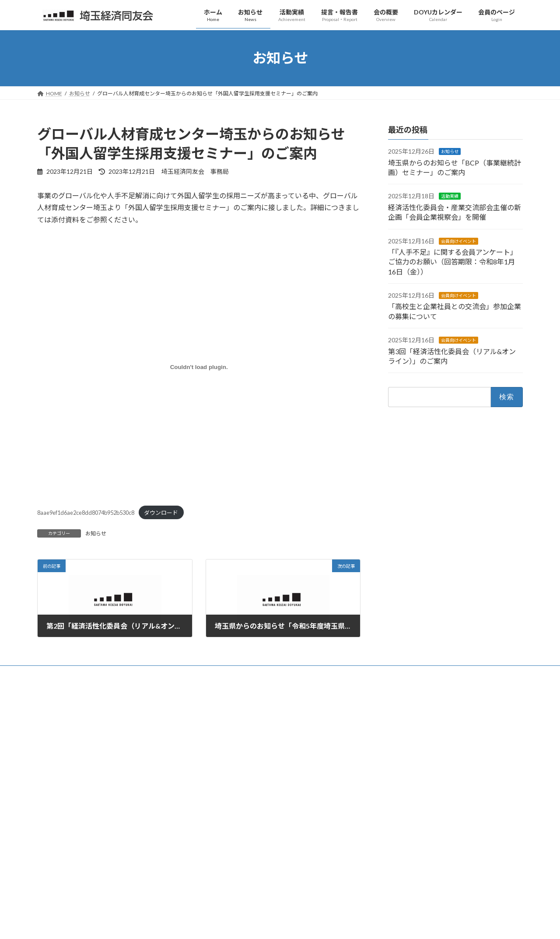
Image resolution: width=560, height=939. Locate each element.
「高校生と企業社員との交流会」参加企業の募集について (446, 842)
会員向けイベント (458, 241)
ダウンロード (161, 513)
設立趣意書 (222, 755)
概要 (214, 740)
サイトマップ (110, 673)
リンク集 (153, 673)
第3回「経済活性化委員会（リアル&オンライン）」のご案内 (448, 870)
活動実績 (450, 196)
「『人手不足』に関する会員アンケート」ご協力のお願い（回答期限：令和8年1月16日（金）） (453, 262)
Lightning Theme (278, 924)
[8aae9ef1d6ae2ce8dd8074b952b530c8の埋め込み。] (199, 367)
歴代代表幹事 (224, 786)
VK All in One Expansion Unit (336, 924)
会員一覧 (219, 816)
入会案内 (219, 831)
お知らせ (96, 533)
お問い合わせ (61, 673)
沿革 (214, 770)
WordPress (233, 924)
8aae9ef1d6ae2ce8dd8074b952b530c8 (86, 513)
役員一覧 (219, 801)
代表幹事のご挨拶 (230, 725)
